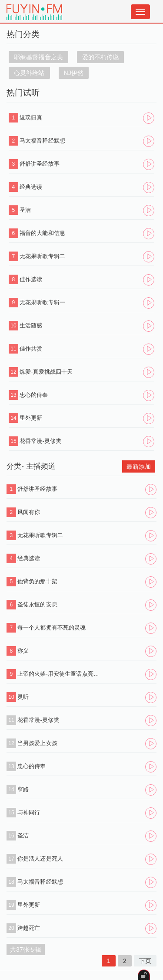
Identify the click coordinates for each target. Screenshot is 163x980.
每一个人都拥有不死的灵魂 (52, 628)
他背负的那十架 (37, 581)
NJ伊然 (74, 73)
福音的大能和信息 (42, 233)
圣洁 (25, 210)
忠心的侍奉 (34, 395)
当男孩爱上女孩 (37, 743)
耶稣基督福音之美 (38, 57)
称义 (23, 651)
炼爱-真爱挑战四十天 (46, 372)
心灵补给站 (29, 73)
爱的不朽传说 (101, 57)
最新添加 (139, 466)
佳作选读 (31, 279)
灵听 (23, 697)
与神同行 (29, 812)
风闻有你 (29, 512)
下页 (145, 961)
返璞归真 (31, 117)
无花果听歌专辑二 (42, 256)
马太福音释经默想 (42, 141)
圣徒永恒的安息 (37, 604)
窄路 (23, 789)
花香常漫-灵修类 (40, 441)
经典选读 (31, 187)
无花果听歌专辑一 (42, 302)
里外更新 (31, 418)
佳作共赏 (31, 349)
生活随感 (31, 325)
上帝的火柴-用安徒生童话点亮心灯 (60, 674)
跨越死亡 (29, 928)
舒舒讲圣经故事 (40, 164)
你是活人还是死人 (40, 859)
